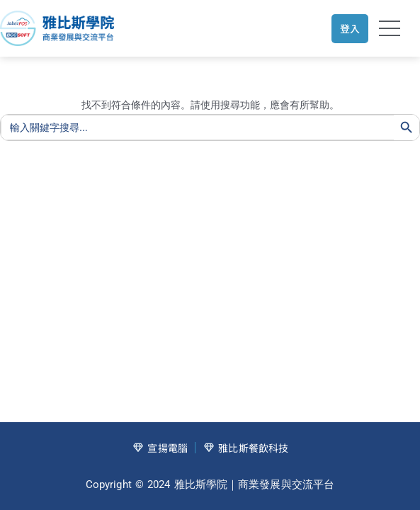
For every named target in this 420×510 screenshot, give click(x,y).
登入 (350, 28)
